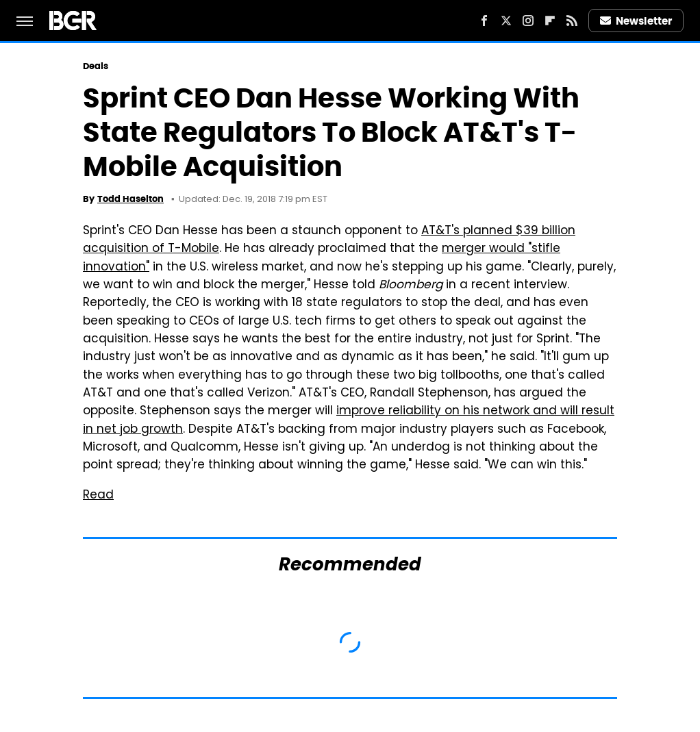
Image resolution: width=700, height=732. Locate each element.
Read (98, 496)
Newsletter (636, 21)
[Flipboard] (550, 21)
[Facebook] (484, 21)
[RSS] (572, 21)
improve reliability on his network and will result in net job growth (349, 420)
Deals (96, 66)
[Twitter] (506, 21)
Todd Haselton (130, 199)
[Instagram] (528, 21)
